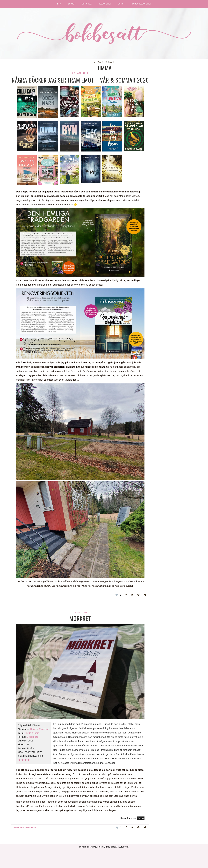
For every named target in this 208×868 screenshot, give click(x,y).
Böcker (72, 4)
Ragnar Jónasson (40, 729)
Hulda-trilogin (32, 733)
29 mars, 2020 (80, 73)
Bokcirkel (87, 4)
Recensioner (105, 4)
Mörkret (80, 618)
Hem (59, 4)
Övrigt (121, 4)
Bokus (141, 818)
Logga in (125, 847)
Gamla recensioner (141, 4)
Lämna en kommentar (24, 827)
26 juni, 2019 (80, 612)
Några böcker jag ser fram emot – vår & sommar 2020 (80, 80)
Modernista (32, 737)
